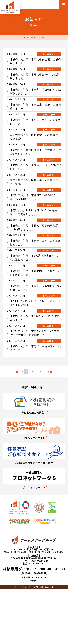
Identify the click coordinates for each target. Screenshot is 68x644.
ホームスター (52, 38)
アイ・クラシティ (29, 38)
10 (57, 425)
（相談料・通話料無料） (34, 625)
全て (11, 38)
